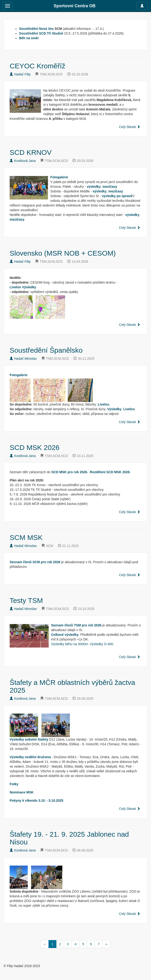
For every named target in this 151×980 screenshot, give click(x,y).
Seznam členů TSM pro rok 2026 (76, 625)
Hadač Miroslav (23, 359)
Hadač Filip (20, 74)
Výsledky (29, 287)
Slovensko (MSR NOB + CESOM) (63, 253)
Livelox (15, 287)
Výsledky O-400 (101, 644)
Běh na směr (29, 38)
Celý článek (130, 127)
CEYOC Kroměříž (38, 66)
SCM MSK (26, 537)
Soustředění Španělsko (46, 350)
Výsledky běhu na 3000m (70, 644)
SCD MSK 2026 (35, 447)
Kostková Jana (23, 161)
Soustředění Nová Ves (36, 29)
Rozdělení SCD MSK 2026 (110, 472)
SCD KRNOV (31, 152)
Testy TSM (26, 600)
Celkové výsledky (65, 635)
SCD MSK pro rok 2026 (69, 472)
